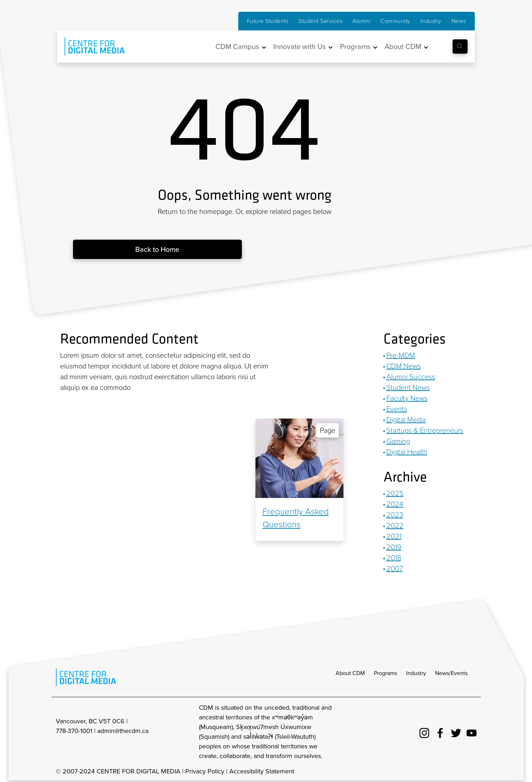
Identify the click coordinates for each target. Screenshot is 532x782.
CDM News (404, 366)
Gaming (398, 441)
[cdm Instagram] (424, 732)
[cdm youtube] (472, 732)
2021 (394, 536)
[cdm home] (89, 47)
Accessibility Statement (262, 771)
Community (395, 21)
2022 (395, 526)
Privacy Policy (205, 771)
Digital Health (407, 452)
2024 (395, 504)
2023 (395, 515)
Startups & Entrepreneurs (425, 430)
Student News (408, 387)
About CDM (350, 673)
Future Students (268, 21)
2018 (394, 558)
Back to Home (157, 249)
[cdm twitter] (456, 732)
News (459, 21)
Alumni (361, 21)
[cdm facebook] (440, 732)
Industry (431, 21)
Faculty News (407, 398)
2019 (394, 547)
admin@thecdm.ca (123, 731)
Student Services (320, 21)
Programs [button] (355, 47)
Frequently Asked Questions (296, 518)
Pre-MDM (401, 355)
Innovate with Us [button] (299, 47)
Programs (385, 673)
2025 (395, 493)
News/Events (451, 673)
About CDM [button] (403, 47)
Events (397, 409)
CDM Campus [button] (237, 47)
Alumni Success (411, 377)
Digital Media (406, 420)
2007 (395, 568)
